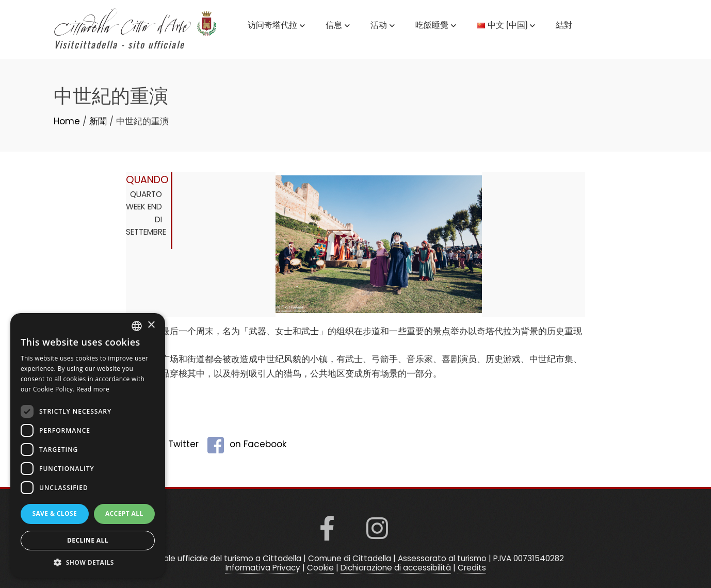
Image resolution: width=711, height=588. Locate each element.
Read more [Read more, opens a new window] (93, 389)
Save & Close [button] (54, 513)
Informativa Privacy (263, 568)
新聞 (98, 121)
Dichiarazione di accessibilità (396, 568)
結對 (564, 24)
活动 (383, 26)
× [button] (151, 325)
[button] (88, 562)
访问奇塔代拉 (276, 26)
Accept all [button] (124, 513)
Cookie (320, 568)
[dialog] (88, 445)
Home (67, 121)
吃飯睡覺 (436, 26)
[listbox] (137, 326)
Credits (472, 568)
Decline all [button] (88, 540)
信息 (338, 26)
